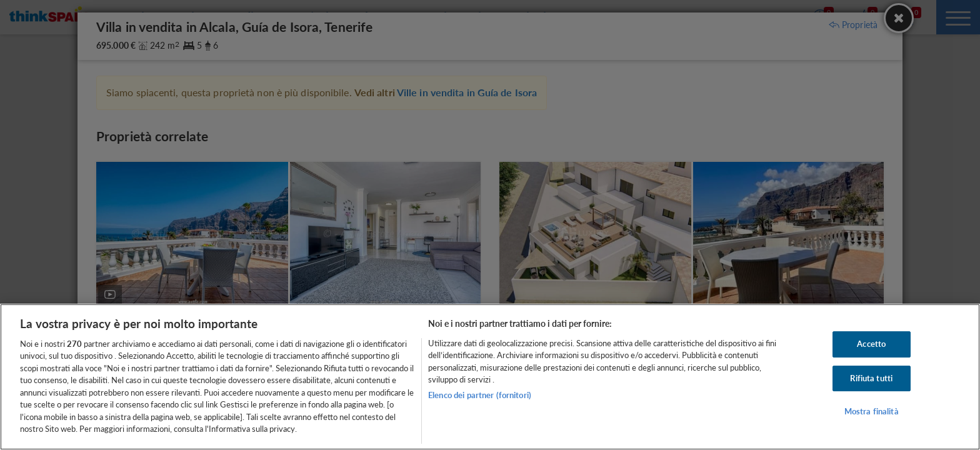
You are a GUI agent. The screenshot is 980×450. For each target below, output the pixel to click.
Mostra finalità (872, 411)
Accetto (871, 344)
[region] (490, 377)
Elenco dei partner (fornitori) (480, 395)
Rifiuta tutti (871, 378)
